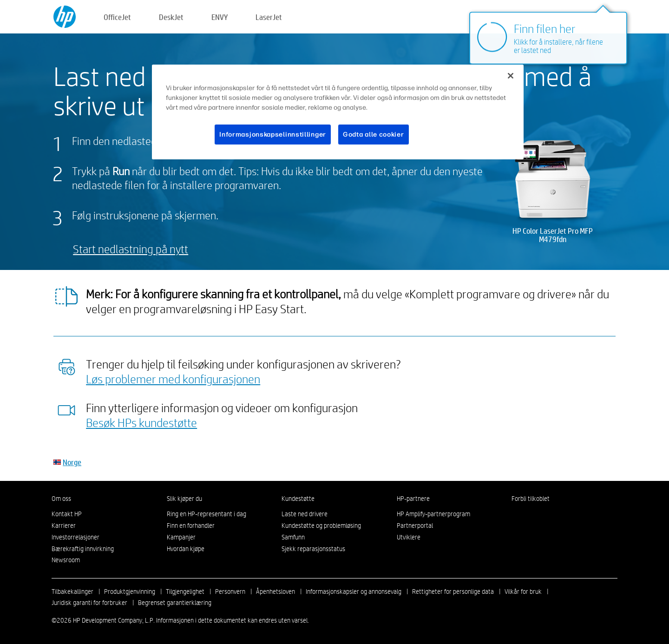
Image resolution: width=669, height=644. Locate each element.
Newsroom (66, 560)
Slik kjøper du (184, 499)
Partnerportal (415, 526)
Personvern (230, 591)
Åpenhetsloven (275, 591)
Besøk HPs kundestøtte (141, 422)
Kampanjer (181, 537)
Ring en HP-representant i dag (207, 514)
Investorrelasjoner (75, 537)
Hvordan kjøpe (186, 549)
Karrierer (64, 526)
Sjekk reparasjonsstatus (313, 549)
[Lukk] (511, 76)
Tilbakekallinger (72, 591)
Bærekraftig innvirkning (83, 549)
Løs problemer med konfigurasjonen (173, 379)
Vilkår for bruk (523, 591)
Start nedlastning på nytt (131, 249)
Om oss (61, 499)
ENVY (220, 17)
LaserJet (269, 17)
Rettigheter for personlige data (453, 591)
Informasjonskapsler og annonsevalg (354, 591)
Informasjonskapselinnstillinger (273, 135)
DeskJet (171, 17)
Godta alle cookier (374, 135)
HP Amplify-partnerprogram (433, 514)
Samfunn (293, 537)
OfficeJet (117, 17)
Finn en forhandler (191, 526)
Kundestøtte (298, 499)
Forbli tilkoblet (531, 499)
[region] (338, 112)
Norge (72, 462)
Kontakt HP (67, 514)
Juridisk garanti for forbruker (89, 603)
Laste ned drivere (305, 514)
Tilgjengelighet (185, 591)
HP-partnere (413, 499)
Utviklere (409, 537)
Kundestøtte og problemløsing (321, 526)
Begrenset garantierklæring (175, 603)
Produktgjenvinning (130, 591)
